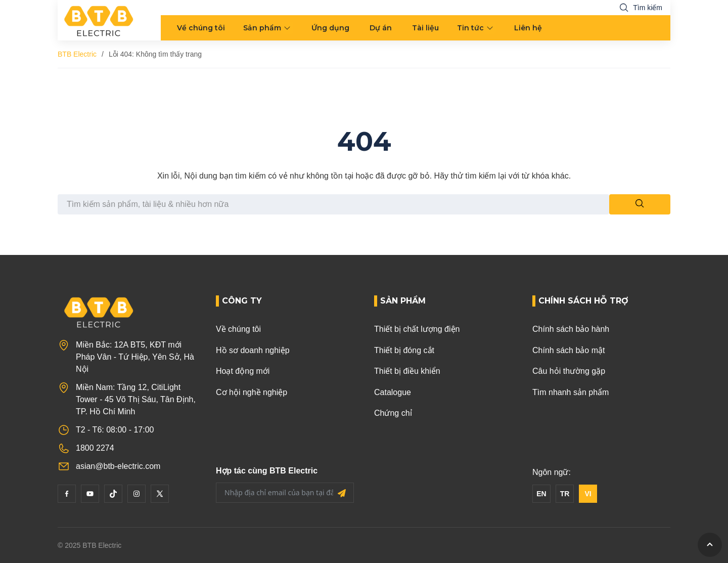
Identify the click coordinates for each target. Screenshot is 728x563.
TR (565, 494)
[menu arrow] (288, 28)
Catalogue (393, 392)
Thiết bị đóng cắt (404, 350)
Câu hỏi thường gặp (569, 371)
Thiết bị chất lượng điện (417, 329)
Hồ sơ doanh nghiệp (253, 350)
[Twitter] (160, 494)
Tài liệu (425, 28)
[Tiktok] (113, 494)
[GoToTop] (710, 545)
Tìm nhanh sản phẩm (571, 392)
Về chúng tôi (201, 28)
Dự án (381, 28)
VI (588, 494)
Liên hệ (528, 28)
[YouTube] (90, 494)
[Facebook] (67, 494)
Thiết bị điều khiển (407, 371)
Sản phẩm (262, 28)
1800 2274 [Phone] (95, 448)
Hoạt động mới (243, 371)
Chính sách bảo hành (571, 329)
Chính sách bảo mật (568, 350)
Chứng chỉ (393, 413)
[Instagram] (136, 494)
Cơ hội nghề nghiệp (252, 392)
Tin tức (470, 28)
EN (541, 494)
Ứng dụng (330, 28)
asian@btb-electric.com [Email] (118, 466)
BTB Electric (77, 54)
